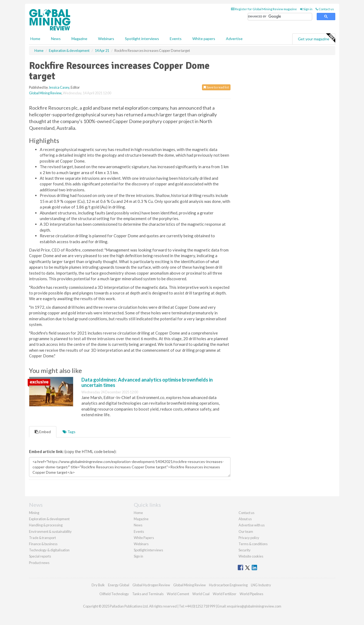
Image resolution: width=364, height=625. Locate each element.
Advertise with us (252, 525)
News (138, 525)
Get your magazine (316, 38)
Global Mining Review (45, 93)
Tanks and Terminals (148, 594)
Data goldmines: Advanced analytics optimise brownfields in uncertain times (147, 382)
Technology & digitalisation (49, 550)
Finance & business (43, 544)
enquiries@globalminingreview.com (254, 606)
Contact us (325, 9)
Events (176, 39)
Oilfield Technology (114, 594)
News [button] (56, 39)
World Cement (178, 594)
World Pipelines (251, 594)
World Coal (201, 594)
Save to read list (216, 87)
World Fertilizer (225, 594)
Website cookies (251, 556)
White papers (204, 39)
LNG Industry (261, 585)
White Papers (144, 538)
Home (35, 39)
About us (245, 519)
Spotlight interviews (142, 39)
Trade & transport (42, 538)
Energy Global (119, 585)
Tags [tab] (69, 432)
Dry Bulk (98, 585)
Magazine (79, 39)
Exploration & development (49, 519)
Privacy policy (249, 538)
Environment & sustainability (50, 531)
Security (245, 550)
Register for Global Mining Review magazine (264, 9)
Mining (34, 513)
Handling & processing (46, 525)
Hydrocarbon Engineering (228, 585)
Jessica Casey (59, 87)
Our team (246, 531)
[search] (280, 17)
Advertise (234, 39)
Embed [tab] (43, 432)
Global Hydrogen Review (151, 585)
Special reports (40, 556)
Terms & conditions (253, 544)
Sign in (306, 9)
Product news (39, 563)
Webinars (106, 39)
